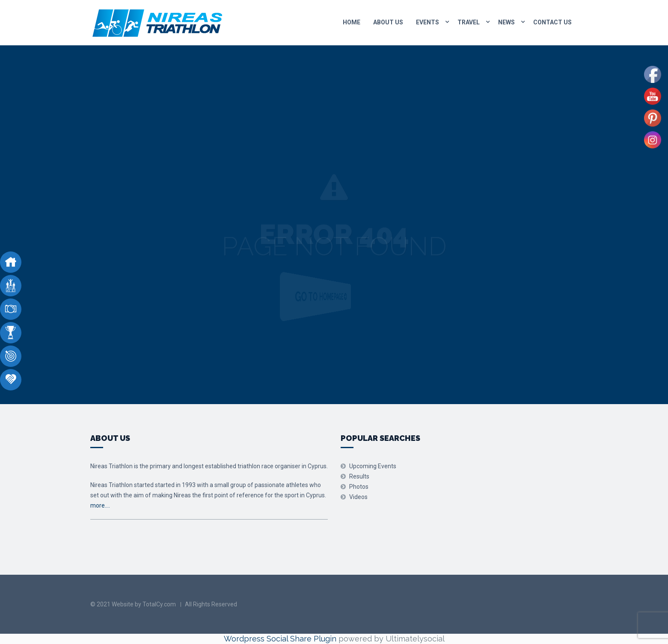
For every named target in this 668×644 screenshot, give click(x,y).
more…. (100, 505)
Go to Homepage (329, 297)
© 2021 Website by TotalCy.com (133, 604)
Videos (358, 497)
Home (352, 22)
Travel (469, 22)
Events (428, 22)
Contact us (552, 22)
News (506, 22)
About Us (388, 22)
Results (359, 476)
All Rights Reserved (211, 604)
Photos (359, 487)
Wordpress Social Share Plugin (281, 639)
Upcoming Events (373, 466)
